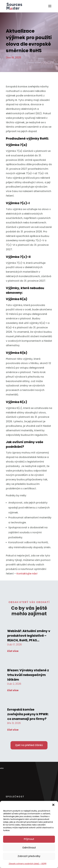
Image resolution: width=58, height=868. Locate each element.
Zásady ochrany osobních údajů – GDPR (28, 864)
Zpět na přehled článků (29, 745)
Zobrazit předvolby (29, 856)
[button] (53, 805)
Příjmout (29, 839)
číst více (13, 651)
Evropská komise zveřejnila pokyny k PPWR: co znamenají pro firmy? (28, 714)
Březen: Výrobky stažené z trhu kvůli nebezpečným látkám (28, 675)
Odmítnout (29, 848)
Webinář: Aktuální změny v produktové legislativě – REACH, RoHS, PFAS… (29, 636)
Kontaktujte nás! (27, 574)
